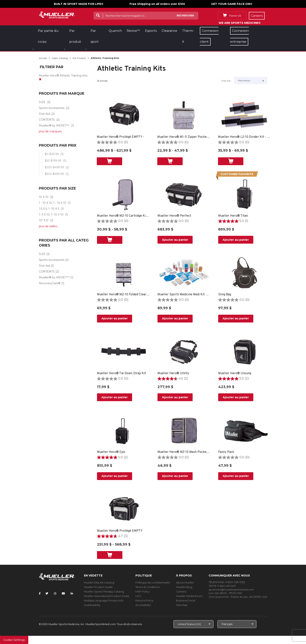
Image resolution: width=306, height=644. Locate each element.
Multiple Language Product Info (104, 600)
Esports (151, 31)
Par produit (79, 58)
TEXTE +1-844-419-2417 (222, 586)
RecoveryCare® (50, 283)
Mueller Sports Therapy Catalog (104, 591)
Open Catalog (60, 58)
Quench (115, 31)
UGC (138, 596)
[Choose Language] (237, 624)
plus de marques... (51, 131)
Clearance (169, 31)
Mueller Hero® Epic (111, 452)
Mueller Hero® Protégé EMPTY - (121, 137)
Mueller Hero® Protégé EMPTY (120, 531)
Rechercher (185, 16)
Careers (181, 591)
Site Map (182, 605)
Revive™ (133, 31)
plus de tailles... (49, 226)
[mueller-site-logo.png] (57, 15)
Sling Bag (225, 295)
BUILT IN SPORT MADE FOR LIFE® (79, 4)
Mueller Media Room (189, 596)
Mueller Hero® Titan (233, 216)
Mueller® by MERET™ (54, 126)
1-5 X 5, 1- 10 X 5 (49, 209)
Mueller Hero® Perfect (174, 216)
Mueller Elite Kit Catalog (99, 583)
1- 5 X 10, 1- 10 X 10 (51, 215)
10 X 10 (44, 197)
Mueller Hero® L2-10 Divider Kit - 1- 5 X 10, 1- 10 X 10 (244, 137)
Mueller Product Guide (98, 587)
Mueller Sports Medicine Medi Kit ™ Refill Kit (184, 295)
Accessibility (143, 605)
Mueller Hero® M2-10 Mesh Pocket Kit (184, 452)
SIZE (42, 102)
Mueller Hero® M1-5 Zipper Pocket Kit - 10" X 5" (184, 137)
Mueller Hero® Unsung (235, 373)
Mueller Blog (184, 587)
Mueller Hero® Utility (173, 373)
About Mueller (185, 583)
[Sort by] (251, 81)
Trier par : (227, 81)
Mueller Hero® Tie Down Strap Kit (121, 373)
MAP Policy (142, 591)
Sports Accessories (52, 108)
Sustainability (92, 605)
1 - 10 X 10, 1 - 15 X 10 (52, 203)
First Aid (44, 114)
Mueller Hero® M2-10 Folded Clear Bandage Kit (123, 295)
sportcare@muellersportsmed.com (231, 590)
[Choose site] (193, 624)
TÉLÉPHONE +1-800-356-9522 (227, 582)
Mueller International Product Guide (107, 596)
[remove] (40, 79)
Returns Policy (144, 600)
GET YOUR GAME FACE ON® (232, 4)
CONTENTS (47, 120)
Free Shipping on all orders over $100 (157, 4)
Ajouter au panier (175, 240)
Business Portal (186, 600)
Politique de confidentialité (153, 583)
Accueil (43, 58)
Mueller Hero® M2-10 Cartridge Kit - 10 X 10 (123, 216)
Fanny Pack (226, 452)
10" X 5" (44, 220)
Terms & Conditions (148, 587)
